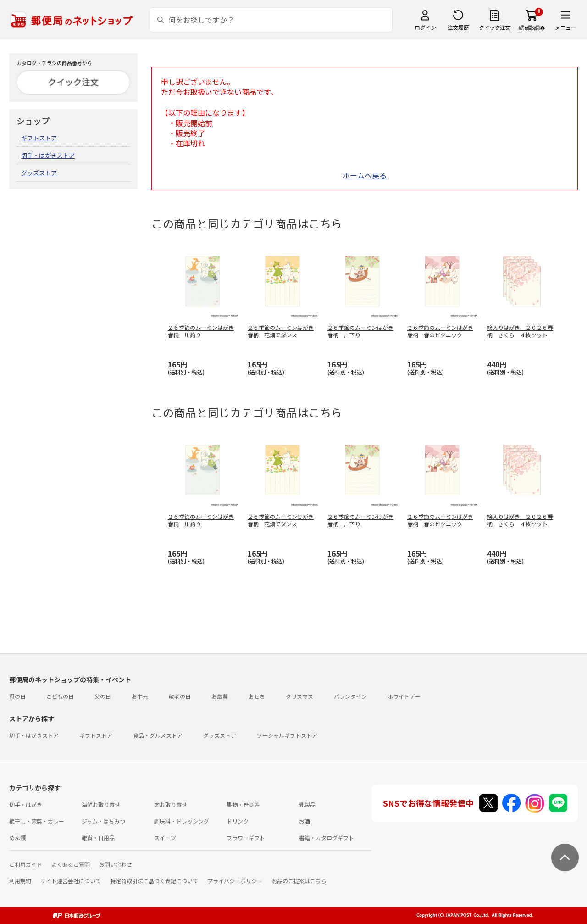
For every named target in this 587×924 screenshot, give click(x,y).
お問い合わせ (116, 864)
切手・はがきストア (48, 155)
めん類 (17, 838)
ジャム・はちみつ (103, 821)
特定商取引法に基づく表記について (154, 881)
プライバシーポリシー (235, 881)
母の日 (17, 696)
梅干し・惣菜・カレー (37, 821)
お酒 (305, 821)
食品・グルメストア (158, 735)
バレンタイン (350, 696)
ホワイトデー (404, 696)
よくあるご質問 (71, 864)
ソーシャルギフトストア (287, 735)
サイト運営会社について (71, 881)
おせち (257, 696)
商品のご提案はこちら (299, 881)
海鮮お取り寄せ (101, 804)
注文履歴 (458, 27)
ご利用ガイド (26, 864)
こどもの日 (60, 696)
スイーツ (165, 838)
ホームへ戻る (365, 175)
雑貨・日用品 (98, 838)
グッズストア (39, 173)
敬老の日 (180, 696)
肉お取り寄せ (171, 804)
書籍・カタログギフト (327, 838)
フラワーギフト (246, 838)
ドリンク (238, 821)
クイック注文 (495, 27)
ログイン (425, 27)
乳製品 (307, 804)
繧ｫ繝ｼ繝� (532, 27)
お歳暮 (220, 696)
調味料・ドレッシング (182, 821)
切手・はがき (26, 804)
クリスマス (299, 696)
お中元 (140, 696)
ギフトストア (39, 138)
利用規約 (20, 881)
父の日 (103, 696)
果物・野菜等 (243, 804)
